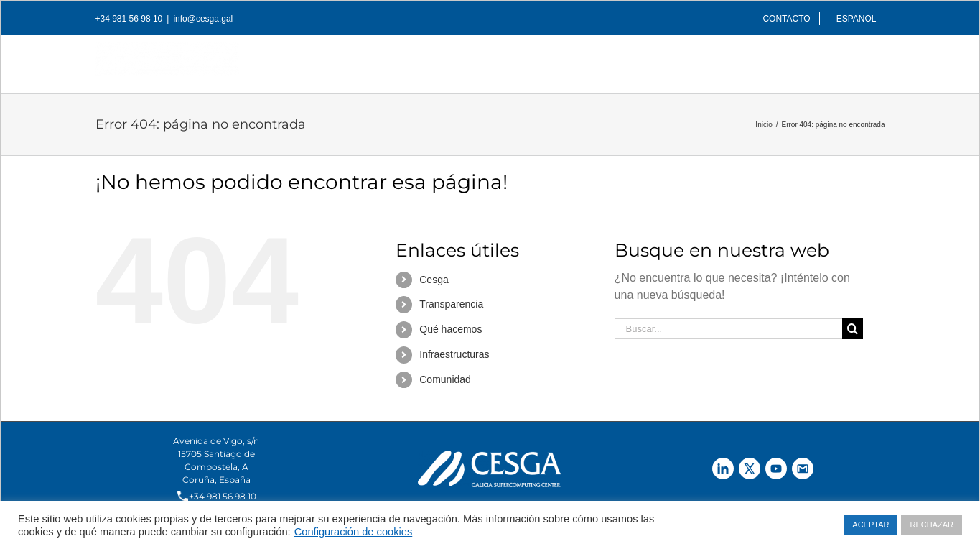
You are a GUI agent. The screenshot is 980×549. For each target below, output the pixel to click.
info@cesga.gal (203, 19)
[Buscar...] (729, 329)
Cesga (434, 280)
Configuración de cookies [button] (354, 532)
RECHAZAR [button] (932, 525)
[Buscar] (862, 60)
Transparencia (451, 304)
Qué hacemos (451, 329)
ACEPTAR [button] (871, 525)
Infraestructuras (454, 354)
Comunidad (445, 379)
